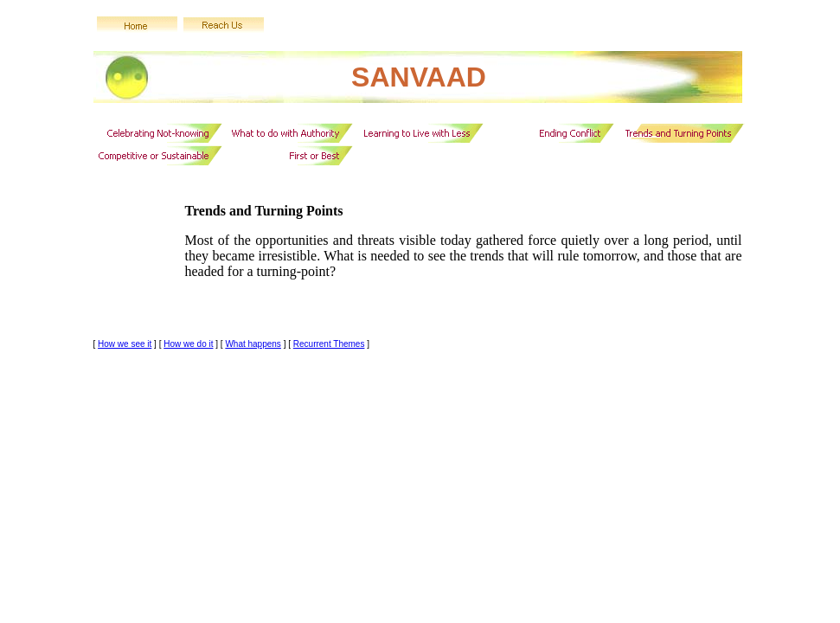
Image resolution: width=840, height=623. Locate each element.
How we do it (188, 344)
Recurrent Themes (329, 344)
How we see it (125, 344)
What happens (253, 344)
